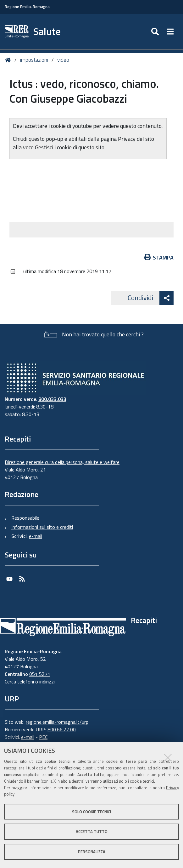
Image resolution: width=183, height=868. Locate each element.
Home (9, 60)
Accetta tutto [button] (92, 831)
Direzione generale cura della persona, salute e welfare (62, 462)
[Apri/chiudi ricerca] (156, 32)
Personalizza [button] (92, 852)
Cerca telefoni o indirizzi (30, 682)
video (63, 60)
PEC (43, 737)
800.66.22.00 (62, 729)
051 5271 (40, 674)
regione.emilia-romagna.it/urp (57, 722)
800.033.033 (52, 399)
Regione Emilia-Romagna (27, 7)
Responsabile (25, 518)
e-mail (36, 536)
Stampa (159, 257)
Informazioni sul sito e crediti (42, 527)
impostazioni (34, 60)
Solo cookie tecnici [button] (91, 812)
